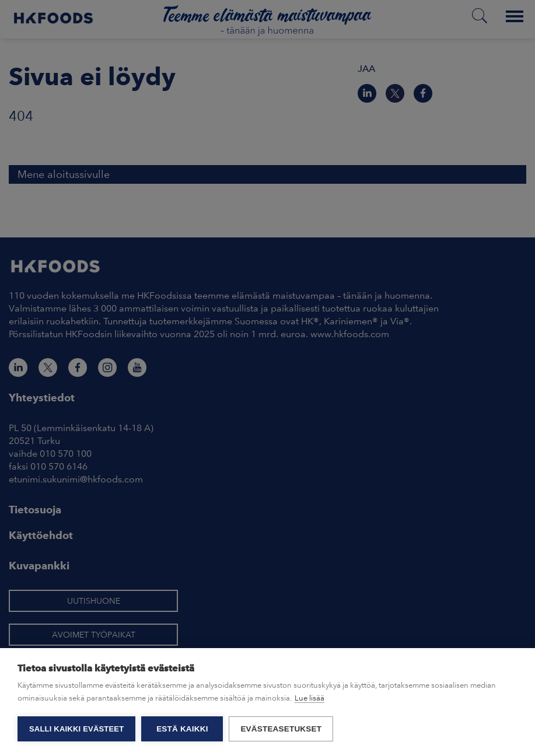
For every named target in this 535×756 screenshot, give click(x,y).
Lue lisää (310, 698)
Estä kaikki (182, 729)
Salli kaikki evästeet (76, 729)
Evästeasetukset (281, 729)
